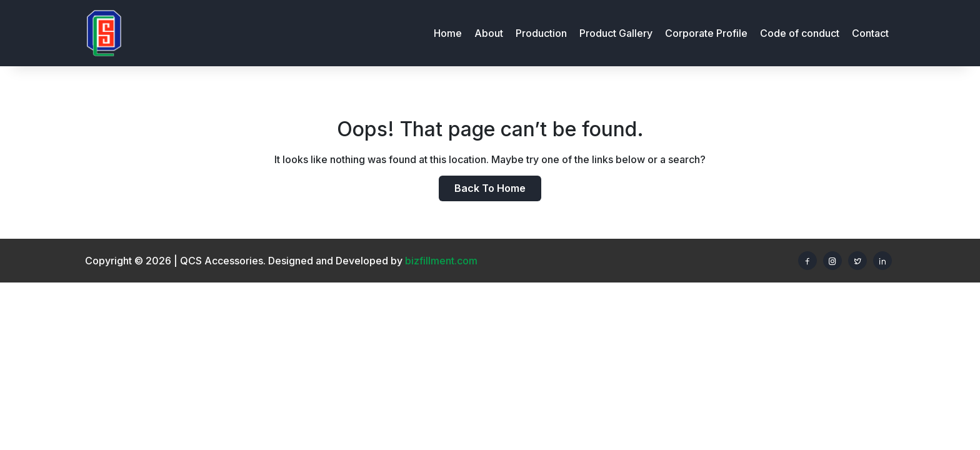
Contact (870, 33)
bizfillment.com (441, 261)
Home (448, 33)
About (489, 33)
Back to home (490, 188)
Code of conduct (800, 33)
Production (541, 33)
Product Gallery (616, 33)
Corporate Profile (706, 33)
